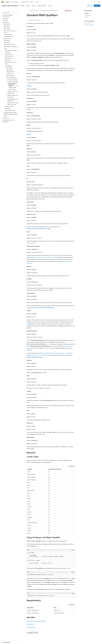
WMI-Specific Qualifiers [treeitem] (12, 80)
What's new (90, 6)
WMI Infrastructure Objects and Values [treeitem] (11, 51)
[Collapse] (17, 9)
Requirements (88, 15)
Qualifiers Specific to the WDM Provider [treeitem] (13, 100)
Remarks (87, 13)
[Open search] (95, 2)
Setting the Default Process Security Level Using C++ (53, 353)
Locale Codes (32, 243)
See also (87, 17)
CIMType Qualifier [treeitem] (12, 88)
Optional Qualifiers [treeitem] (10, 72)
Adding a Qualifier (31, 627)
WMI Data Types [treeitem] (9, 54)
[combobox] (10, 12)
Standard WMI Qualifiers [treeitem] (12, 85)
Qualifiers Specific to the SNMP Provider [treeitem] (13, 92)
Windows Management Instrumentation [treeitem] (8, 16)
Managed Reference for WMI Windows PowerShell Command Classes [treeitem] (11, 114)
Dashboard (97, 6)
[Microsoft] (3, 2)
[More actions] (74, 11)
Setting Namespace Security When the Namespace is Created (42, 257)
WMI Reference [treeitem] (7, 25)
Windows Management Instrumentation (49, 10)
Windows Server (34, 10)
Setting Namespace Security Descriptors (37, 621)
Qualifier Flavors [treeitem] (10, 74)
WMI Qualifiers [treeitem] (9, 68)
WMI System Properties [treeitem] (10, 111)
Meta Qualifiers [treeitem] (10, 70)
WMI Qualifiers (30, 624)
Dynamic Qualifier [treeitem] (12, 90)
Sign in (99, 2)
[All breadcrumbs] (28, 11)
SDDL (54, 255)
